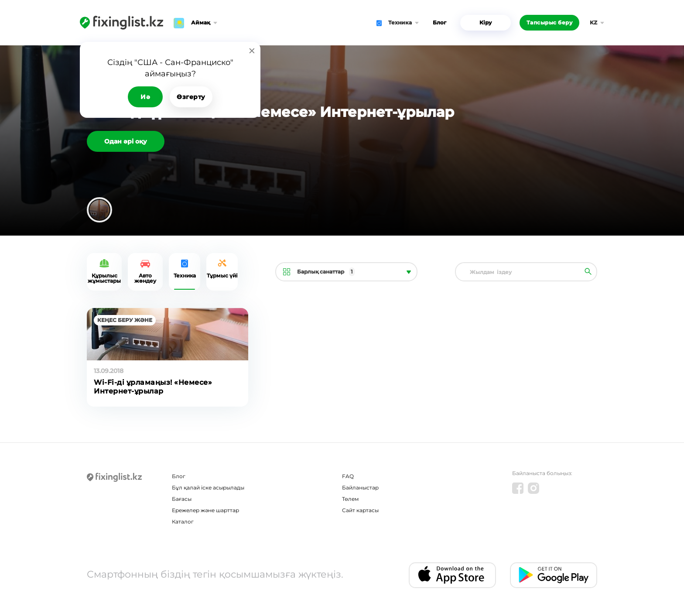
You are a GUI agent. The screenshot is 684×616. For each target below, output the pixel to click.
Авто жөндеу (145, 278)
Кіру (486, 22)
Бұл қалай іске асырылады (208, 488)
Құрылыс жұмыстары (104, 278)
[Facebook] (518, 488)
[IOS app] (452, 575)
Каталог (183, 522)
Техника (185, 275)
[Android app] (554, 575)
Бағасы (182, 499)
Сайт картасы (360, 510)
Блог (439, 22)
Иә (145, 97)
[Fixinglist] (121, 23)
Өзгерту (191, 97)
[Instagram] (534, 488)
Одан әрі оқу (126, 141)
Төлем (350, 499)
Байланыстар (360, 488)
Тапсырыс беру (550, 22)
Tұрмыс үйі (222, 275)
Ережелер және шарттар (205, 510)
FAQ (348, 476)
